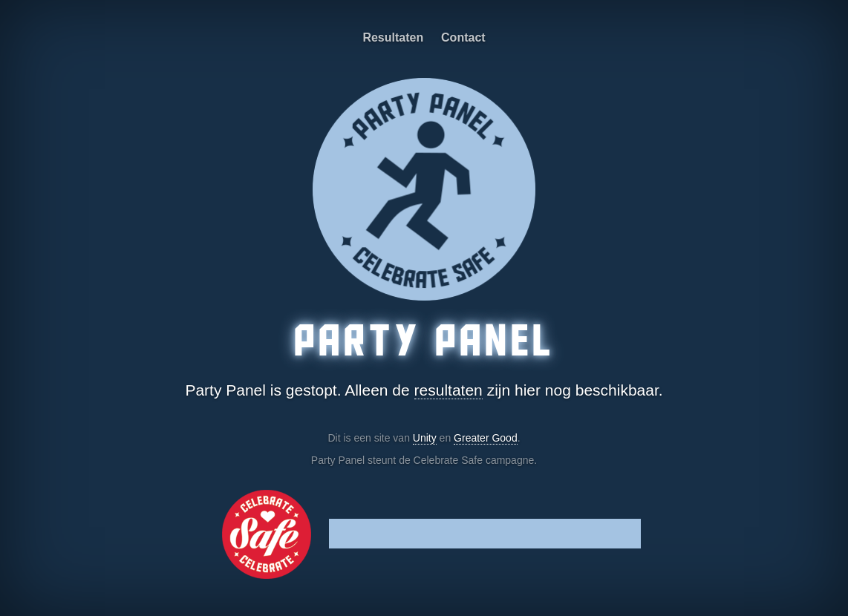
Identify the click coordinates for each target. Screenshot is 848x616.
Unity (425, 438)
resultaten (449, 390)
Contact (463, 37)
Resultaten (393, 37)
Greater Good (486, 438)
